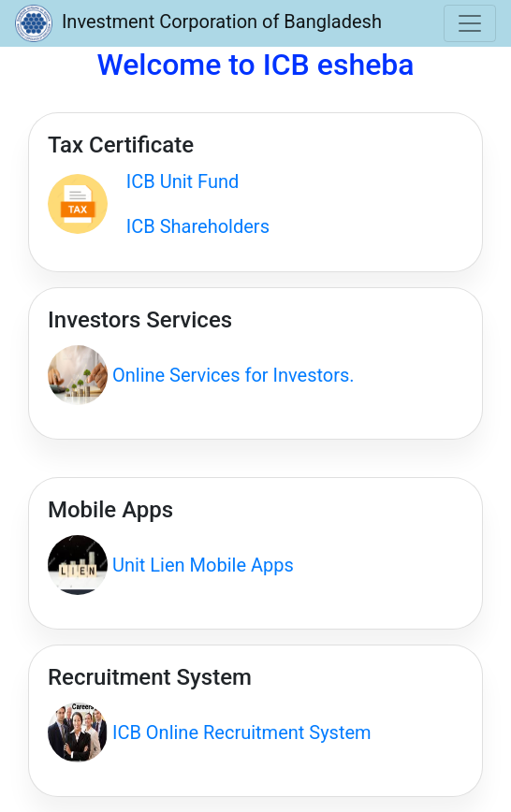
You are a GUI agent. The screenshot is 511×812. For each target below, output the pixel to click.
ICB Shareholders (189, 226)
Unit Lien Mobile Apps (201, 565)
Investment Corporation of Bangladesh (198, 23)
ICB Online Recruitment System (240, 732)
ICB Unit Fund (173, 181)
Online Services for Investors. (231, 375)
